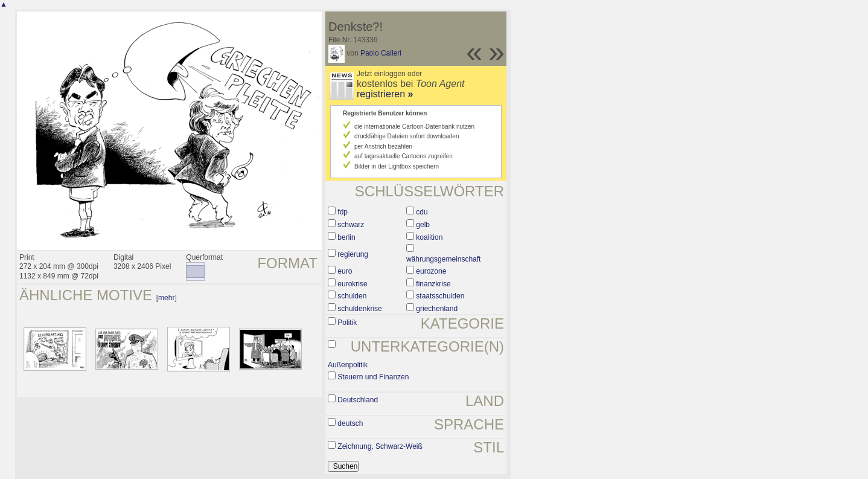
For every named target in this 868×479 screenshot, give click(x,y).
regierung (353, 254)
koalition (429, 237)
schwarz (351, 225)
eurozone (431, 271)
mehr (166, 298)
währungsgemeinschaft (443, 259)
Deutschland (358, 400)
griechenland (437, 309)
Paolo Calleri (381, 53)
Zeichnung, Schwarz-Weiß (380, 446)
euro (345, 271)
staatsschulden (440, 296)
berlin (346, 237)
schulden (352, 296)
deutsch (350, 423)
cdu (422, 212)
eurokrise (352, 284)
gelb (423, 225)
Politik (347, 323)
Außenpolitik (348, 365)
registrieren (385, 94)
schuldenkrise (359, 309)
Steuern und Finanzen (373, 377)
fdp (343, 212)
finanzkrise (433, 284)
